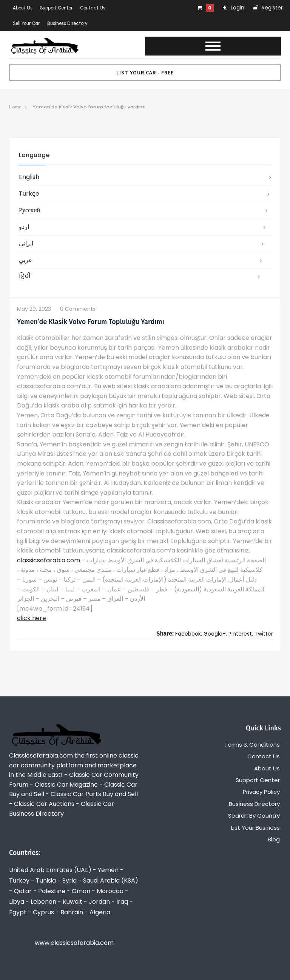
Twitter (264, 634)
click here (32, 618)
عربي (26, 260)
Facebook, (189, 634)
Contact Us (93, 8)
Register (268, 8)
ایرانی (26, 243)
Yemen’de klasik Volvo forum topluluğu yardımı (89, 107)
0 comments (78, 309)
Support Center (56, 8)
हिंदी (25, 276)
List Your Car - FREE (145, 73)
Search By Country (254, 816)
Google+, (215, 634)
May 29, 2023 (34, 309)
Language (34, 155)
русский (29, 210)
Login (234, 8)
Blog (274, 839)
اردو (24, 227)
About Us (23, 8)
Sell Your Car (26, 23)
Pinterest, (241, 634)
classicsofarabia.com (49, 560)
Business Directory (67, 23)
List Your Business (255, 828)
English (29, 177)
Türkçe (29, 194)
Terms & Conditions (252, 745)
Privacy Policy (261, 792)
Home (15, 107)
